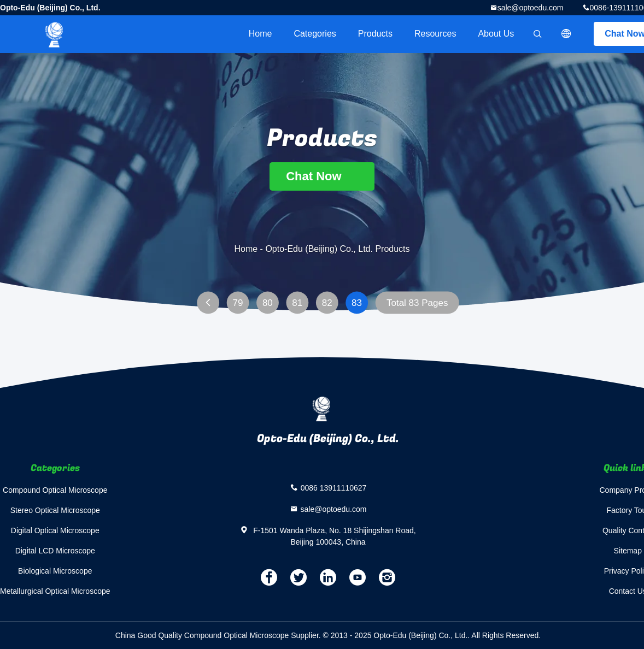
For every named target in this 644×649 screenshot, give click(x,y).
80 (268, 303)
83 (357, 303)
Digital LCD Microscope (55, 551)
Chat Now (322, 176)
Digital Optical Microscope (55, 530)
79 (238, 303)
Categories (315, 34)
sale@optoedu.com (531, 8)
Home (260, 34)
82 (327, 303)
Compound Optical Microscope (55, 490)
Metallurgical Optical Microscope (55, 591)
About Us (496, 34)
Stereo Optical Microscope (55, 510)
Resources (435, 34)
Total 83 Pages (417, 303)
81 (297, 303)
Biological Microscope (55, 571)
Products (375, 34)
